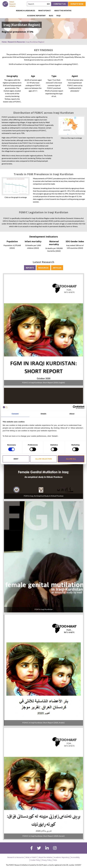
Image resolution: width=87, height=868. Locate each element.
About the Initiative (63, 11)
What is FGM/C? (45, 11)
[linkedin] (47, 848)
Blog (51, 16)
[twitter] (39, 848)
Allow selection (43, 459)
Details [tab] (43, 414)
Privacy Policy (47, 860)
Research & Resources (25, 11)
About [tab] (72, 414)
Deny (16, 459)
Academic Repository (36, 16)
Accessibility (75, 857)
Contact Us (60, 4)
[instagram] (55, 848)
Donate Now (77, 4)
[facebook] (31, 848)
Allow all (71, 459)
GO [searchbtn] (48, 4)
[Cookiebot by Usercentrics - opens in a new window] (74, 407)
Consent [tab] (15, 414)
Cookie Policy (35, 860)
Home (4, 42)
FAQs (58, 16)
